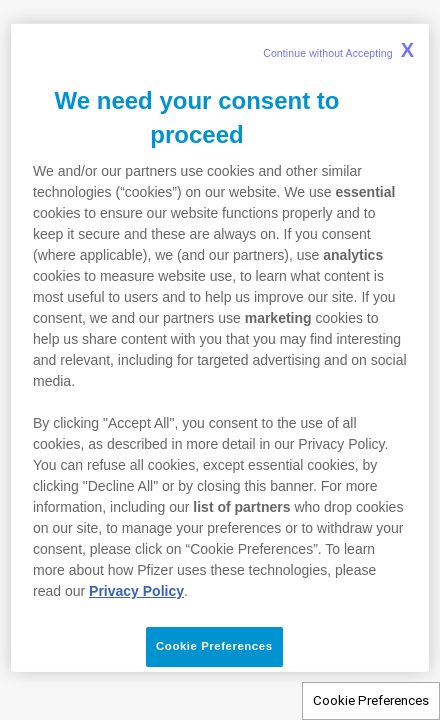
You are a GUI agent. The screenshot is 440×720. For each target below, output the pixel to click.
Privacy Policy (136, 591)
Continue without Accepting (338, 50)
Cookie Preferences (371, 700)
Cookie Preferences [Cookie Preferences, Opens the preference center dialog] (214, 646)
